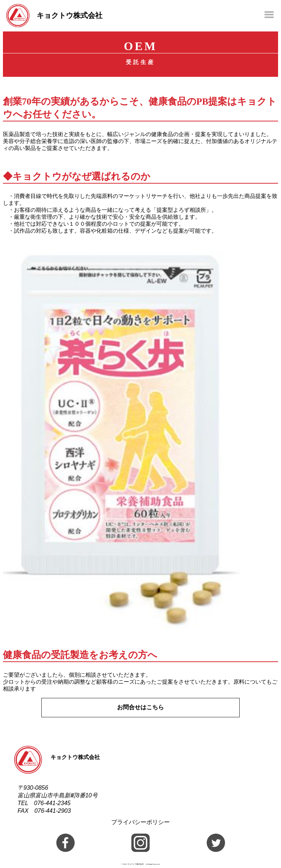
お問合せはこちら (140, 707)
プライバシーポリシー (140, 822)
